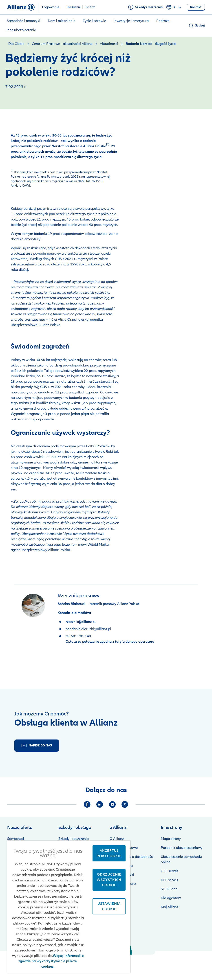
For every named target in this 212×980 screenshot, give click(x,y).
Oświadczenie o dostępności (132, 857)
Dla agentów (171, 898)
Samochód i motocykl (23, 21)
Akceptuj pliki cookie (109, 853)
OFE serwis (170, 871)
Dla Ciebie (74, 7)
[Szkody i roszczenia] (145, 7)
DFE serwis (169, 880)
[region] (69, 907)
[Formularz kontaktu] (37, 746)
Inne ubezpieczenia (21, 30)
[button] (197, 26)
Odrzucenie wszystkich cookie (109, 880)
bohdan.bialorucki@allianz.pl (88, 629)
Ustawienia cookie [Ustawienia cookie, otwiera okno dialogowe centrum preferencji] (109, 906)
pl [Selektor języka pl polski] (174, 7)
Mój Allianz (170, 907)
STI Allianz (169, 889)
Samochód (15, 839)
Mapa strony (171, 839)
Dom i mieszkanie (62, 21)
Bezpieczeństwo (143, 961)
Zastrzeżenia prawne (177, 961)
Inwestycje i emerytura (131, 21)
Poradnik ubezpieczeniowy (182, 848)
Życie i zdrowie (94, 21)
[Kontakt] (196, 7)
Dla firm (90, 7)
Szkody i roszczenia (74, 839)
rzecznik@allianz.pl (81, 622)
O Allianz (117, 839)
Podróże (163, 21)
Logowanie (51, 7)
